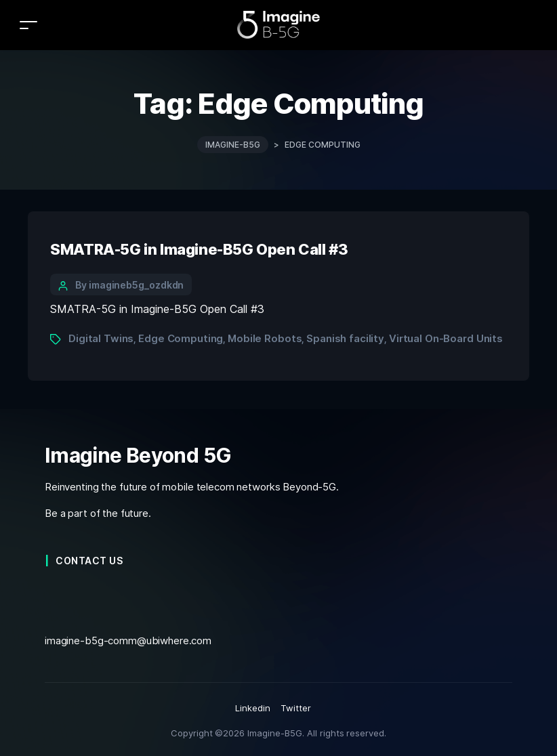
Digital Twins (101, 338)
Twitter (296, 708)
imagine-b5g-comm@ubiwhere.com (128, 640)
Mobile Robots (265, 338)
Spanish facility (345, 338)
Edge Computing (181, 338)
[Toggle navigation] (28, 25)
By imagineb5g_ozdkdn (129, 285)
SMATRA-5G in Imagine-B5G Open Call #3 (199, 249)
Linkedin (253, 708)
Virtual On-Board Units (446, 338)
